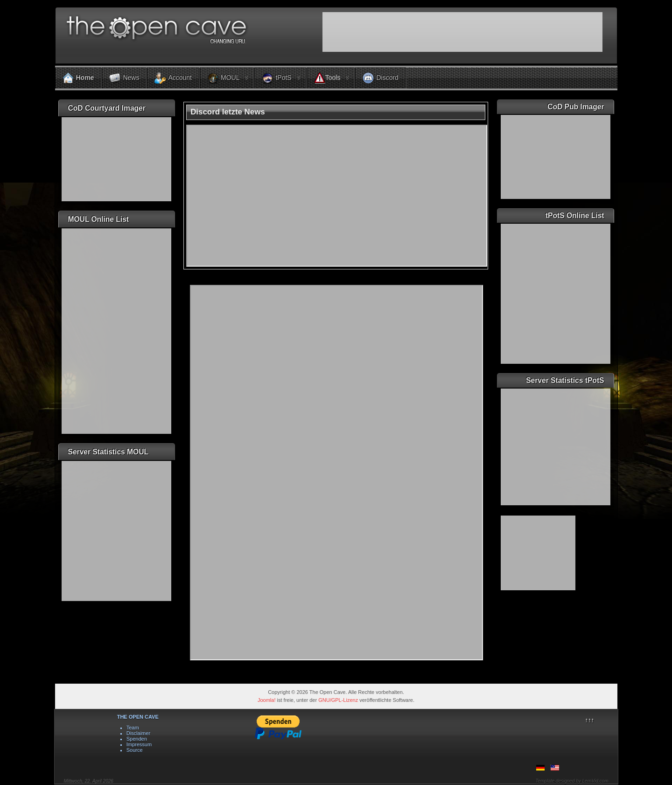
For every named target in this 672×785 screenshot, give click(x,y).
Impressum (139, 744)
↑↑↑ (589, 720)
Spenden (137, 739)
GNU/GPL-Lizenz (338, 700)
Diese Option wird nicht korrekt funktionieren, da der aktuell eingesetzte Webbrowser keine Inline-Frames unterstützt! (336, 473)
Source (135, 750)
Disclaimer (138, 733)
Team (133, 728)
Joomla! (267, 700)
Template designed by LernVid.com (572, 781)
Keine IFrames (462, 35)
